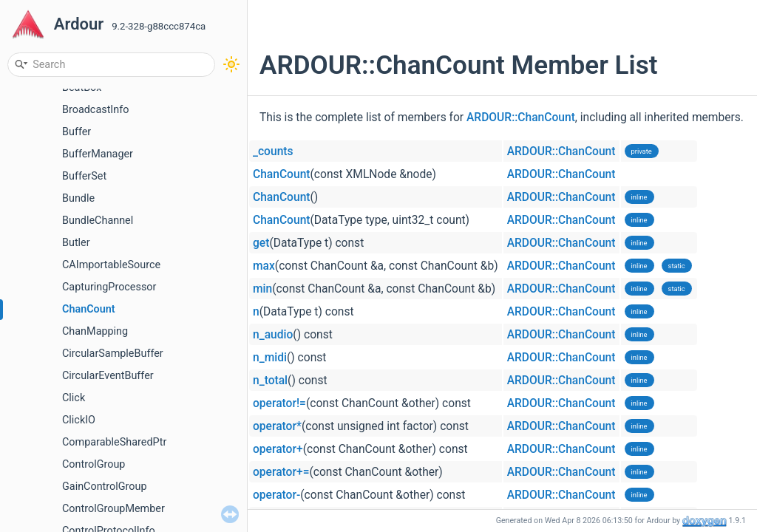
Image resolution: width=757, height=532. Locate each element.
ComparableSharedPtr (114, 442)
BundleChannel (98, 221)
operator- (276, 495)
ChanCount (89, 309)
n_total (270, 381)
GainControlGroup (105, 487)
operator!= (279, 403)
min (262, 289)
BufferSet (84, 176)
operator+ (278, 449)
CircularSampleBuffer (113, 354)
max (264, 266)
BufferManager (98, 154)
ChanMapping (95, 331)
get (261, 243)
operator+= (281, 472)
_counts (273, 151)
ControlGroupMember (113, 509)
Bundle (78, 198)
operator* (277, 426)
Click (74, 398)
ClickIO (79, 420)
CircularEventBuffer (108, 376)
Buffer (77, 132)
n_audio (273, 335)
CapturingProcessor (109, 287)
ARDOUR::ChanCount (521, 117)
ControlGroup (94, 464)
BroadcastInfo (95, 110)
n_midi (270, 358)
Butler (76, 243)
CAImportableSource (111, 265)
